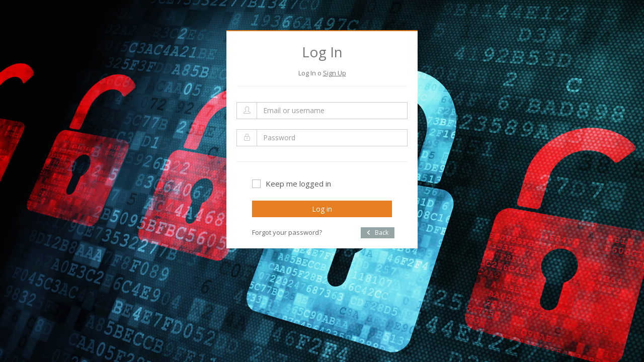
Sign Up (335, 73)
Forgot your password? (287, 232)
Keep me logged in (292, 184)
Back (378, 233)
